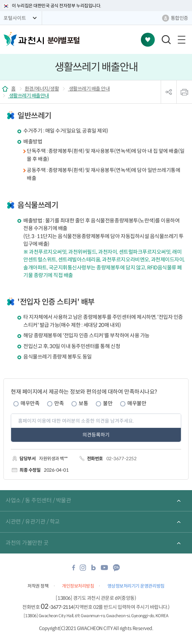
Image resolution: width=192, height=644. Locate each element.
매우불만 (137, 403)
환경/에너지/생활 (42, 89)
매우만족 (30, 403)
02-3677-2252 (121, 459)
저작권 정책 (38, 586)
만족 (59, 403)
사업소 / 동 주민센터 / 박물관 (38, 500)
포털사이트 (15, 18)
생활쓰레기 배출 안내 (89, 89)
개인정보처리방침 (78, 586)
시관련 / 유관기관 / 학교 (33, 522)
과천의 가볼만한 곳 (27, 543)
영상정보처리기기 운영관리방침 (136, 586)
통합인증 (179, 18)
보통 (83, 403)
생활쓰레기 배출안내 (29, 96)
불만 (108, 403)
